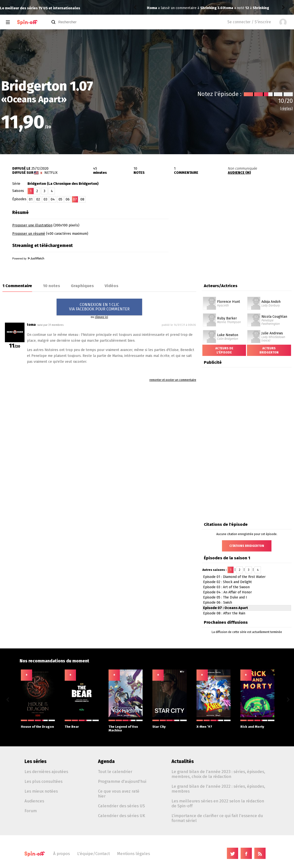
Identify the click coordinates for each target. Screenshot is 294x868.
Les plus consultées (43, 781)
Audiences (34, 801)
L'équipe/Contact (93, 854)
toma (153, 8)
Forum (31, 811)
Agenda (106, 761)
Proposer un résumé (29, 234)
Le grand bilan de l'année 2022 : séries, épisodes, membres (218, 789)
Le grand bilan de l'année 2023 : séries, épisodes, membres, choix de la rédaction (218, 774)
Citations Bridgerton (247, 546)
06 (68, 199)
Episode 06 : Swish (218, 603)
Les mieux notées (41, 791)
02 (38, 199)
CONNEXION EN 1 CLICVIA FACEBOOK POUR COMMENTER (99, 307)
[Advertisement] (237, 238)
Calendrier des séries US (121, 806)
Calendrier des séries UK (122, 816)
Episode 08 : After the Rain (224, 613)
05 (60, 199)
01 (31, 199)
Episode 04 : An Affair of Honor (227, 592)
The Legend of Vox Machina (126, 726)
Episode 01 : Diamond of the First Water (234, 577)
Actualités (183, 761)
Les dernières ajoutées (46, 772)
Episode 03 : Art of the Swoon (226, 587)
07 (75, 199)
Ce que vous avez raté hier (119, 794)
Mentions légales (134, 854)
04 (53, 199)
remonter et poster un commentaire (173, 380)
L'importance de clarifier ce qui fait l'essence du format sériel (217, 818)
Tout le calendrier (115, 772)
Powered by (28, 258)
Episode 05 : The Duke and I (225, 597)
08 (82, 199)
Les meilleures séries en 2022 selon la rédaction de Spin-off (218, 803)
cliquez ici (101, 317)
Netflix (51, 173)
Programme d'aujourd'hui (122, 781)
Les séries (36, 761)
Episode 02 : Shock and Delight (227, 582)
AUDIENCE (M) (239, 173)
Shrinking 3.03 (189, 8)
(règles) (286, 109)
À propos (61, 854)
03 (45, 199)
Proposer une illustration (32, 225)
